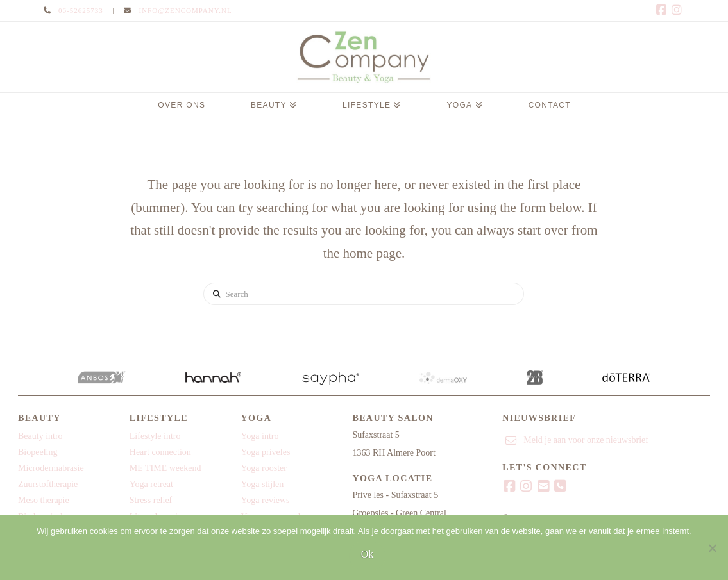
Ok (368, 554)
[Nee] (712, 548)
